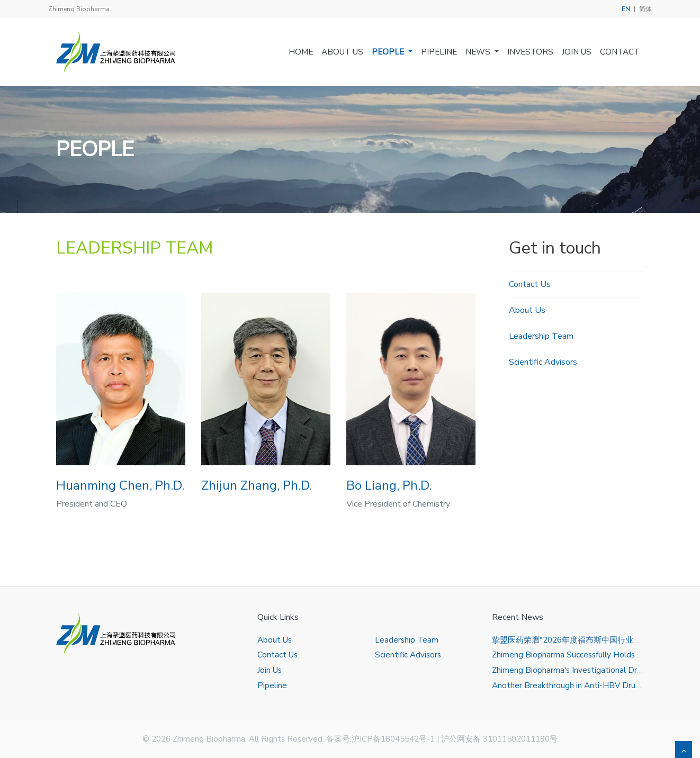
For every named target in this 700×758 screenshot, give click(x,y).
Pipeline (439, 52)
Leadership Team (541, 336)
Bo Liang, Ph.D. (389, 485)
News (479, 52)
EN (626, 9)
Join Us (577, 52)
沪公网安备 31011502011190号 (499, 739)
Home (301, 52)
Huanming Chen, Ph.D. (120, 485)
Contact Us (530, 284)
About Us (342, 52)
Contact (620, 52)
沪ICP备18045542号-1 (393, 739)
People (389, 52)
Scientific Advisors (543, 362)
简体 (645, 9)
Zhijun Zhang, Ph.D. (257, 485)
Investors (530, 52)
